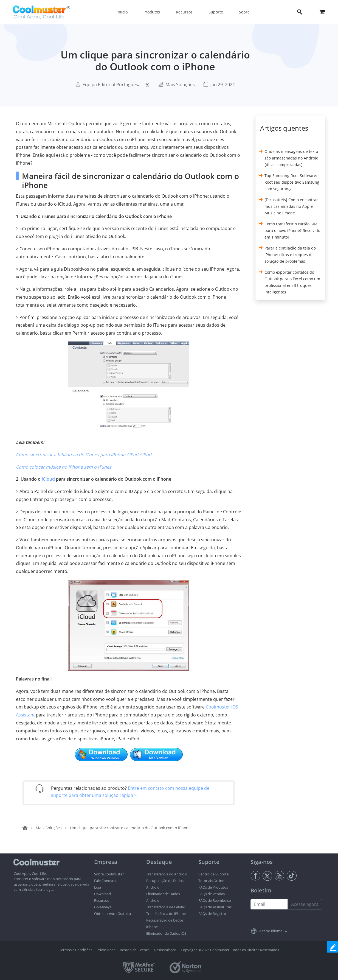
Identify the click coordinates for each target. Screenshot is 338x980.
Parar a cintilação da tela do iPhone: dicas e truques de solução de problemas (290, 255)
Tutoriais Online (211, 881)
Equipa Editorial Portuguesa (112, 85)
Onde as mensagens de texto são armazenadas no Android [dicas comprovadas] (291, 158)
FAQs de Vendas (212, 894)
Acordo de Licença (135, 950)
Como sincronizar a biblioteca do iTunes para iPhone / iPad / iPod (84, 455)
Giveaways (103, 907)
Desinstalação (165, 950)
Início (123, 12)
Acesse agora (305, 904)
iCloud (48, 479)
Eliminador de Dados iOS (166, 933)
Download (102, 894)
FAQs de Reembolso (215, 900)
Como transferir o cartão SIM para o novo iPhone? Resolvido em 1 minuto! (292, 230)
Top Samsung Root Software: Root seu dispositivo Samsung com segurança (292, 182)
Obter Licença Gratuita (112, 914)
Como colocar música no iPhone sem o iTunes (64, 467)
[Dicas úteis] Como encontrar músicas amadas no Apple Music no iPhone (291, 206)
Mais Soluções (180, 85)
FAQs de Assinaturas (215, 907)
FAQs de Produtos (213, 887)
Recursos (102, 900)
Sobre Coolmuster (109, 874)
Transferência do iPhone (166, 914)
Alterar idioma (271, 931)
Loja (98, 887)
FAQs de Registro (212, 914)
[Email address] (269, 904)
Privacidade (106, 950)
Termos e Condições (76, 950)
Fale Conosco (105, 881)
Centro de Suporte (213, 874)
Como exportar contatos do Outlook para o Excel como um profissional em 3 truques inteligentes (292, 282)
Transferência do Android (167, 874)
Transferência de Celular (166, 907)
